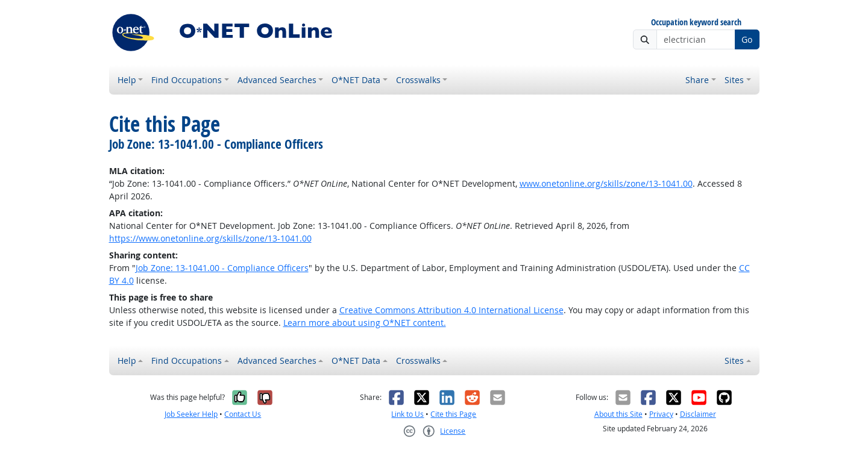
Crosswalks (418, 80)
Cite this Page (453, 414)
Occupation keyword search (696, 23)
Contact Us (243, 414)
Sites (734, 80)
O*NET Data (356, 80)
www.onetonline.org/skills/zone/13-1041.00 (606, 183)
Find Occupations (187, 80)
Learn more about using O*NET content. (365, 323)
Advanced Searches (277, 80)
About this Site (618, 414)
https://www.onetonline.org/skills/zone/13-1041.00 (210, 238)
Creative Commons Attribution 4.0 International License (451, 310)
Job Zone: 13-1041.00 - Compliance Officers (222, 268)
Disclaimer (698, 414)
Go (747, 39)
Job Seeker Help (191, 414)
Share (697, 80)
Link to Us (407, 414)
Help (127, 80)
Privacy (661, 414)
